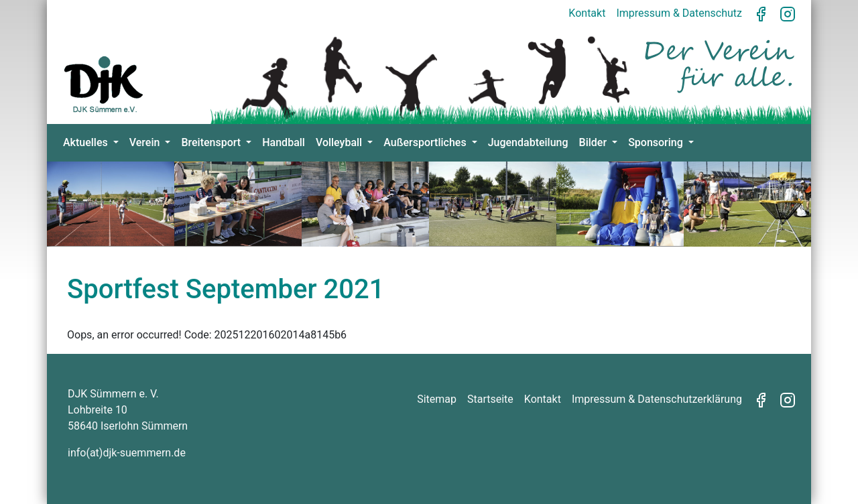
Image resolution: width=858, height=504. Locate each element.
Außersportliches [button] (426, 142)
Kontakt (587, 13)
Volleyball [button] (340, 142)
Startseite (490, 399)
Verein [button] (146, 142)
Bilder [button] (594, 142)
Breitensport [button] (212, 142)
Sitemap (437, 399)
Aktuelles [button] (87, 142)
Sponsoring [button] (657, 142)
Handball (284, 142)
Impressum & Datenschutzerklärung (657, 399)
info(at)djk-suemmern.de (127, 453)
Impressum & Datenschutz (679, 13)
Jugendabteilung (528, 142)
